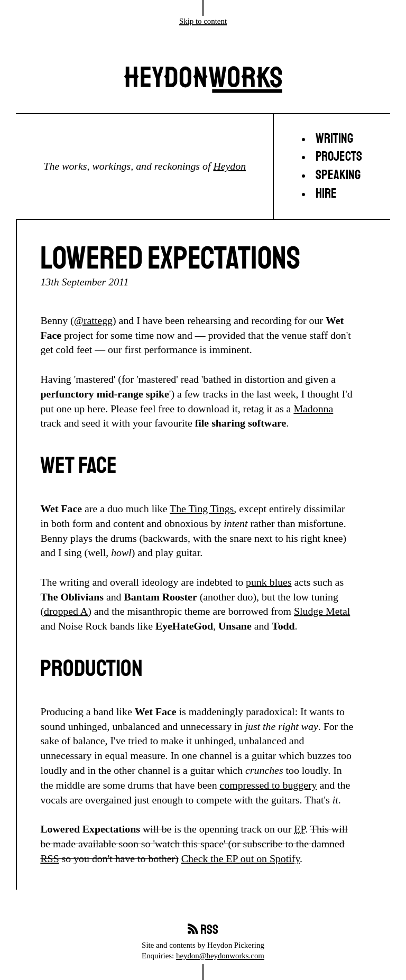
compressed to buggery (269, 785)
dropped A (66, 611)
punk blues (269, 582)
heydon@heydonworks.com (220, 956)
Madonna (313, 409)
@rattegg (93, 320)
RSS (49, 858)
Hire (326, 194)
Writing (334, 139)
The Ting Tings (202, 509)
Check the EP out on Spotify (241, 858)
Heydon (229, 166)
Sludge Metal (322, 611)
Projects (339, 157)
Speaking (338, 175)
